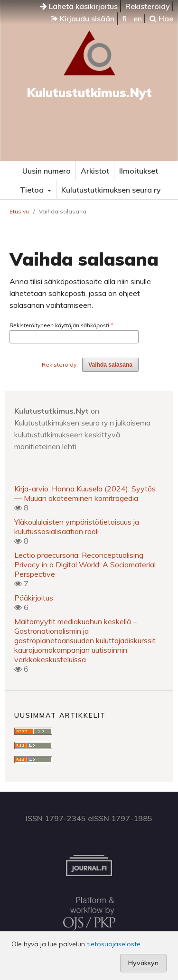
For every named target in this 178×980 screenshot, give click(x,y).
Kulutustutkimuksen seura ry (111, 190)
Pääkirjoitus (34, 598)
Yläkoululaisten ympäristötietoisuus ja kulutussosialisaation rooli (77, 527)
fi (124, 18)
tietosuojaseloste (114, 944)
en (138, 18)
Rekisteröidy (148, 6)
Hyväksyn (143, 963)
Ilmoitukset (139, 171)
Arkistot (95, 171)
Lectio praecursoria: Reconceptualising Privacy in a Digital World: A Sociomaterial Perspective (85, 564)
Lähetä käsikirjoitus (79, 6)
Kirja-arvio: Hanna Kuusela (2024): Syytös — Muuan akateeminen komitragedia (85, 493)
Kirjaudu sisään (83, 18)
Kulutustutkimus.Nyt (89, 93)
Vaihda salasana (110, 365)
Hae (161, 18)
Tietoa (33, 190)
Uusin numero (47, 171)
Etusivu (19, 211)
